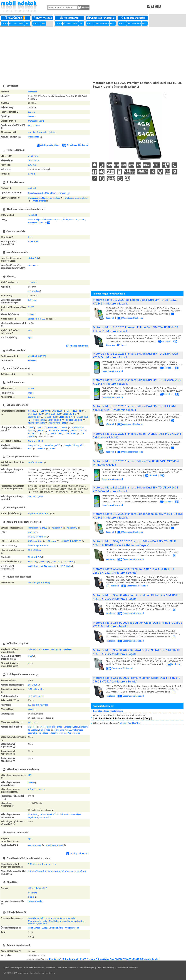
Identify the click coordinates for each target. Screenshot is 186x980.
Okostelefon (34, 137)
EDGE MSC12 (78, 427)
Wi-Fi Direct (34, 566)
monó (31, 388)
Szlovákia (32, 924)
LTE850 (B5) (50, 417)
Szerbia (81, 921)
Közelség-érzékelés (54, 845)
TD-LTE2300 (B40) (36, 423)
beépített (32, 893)
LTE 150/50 (71, 433)
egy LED (32, 722)
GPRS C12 (42, 427)
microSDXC (72, 528)
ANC (30, 448)
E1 (29, 663)
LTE (45, 433)
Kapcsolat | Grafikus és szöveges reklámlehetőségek (70, 968)
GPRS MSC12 (54, 427)
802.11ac (69, 562)
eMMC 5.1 (33, 258)
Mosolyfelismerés (58, 733)
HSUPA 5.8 (54, 430)
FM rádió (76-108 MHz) (39, 583)
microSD (44, 528)
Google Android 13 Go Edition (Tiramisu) (47, 193)
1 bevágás (33, 282)
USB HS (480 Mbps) (37, 537)
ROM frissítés (43, 18)
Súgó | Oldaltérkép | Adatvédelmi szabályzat (117, 968)
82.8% (31, 307)
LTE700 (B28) (55, 420)
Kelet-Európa (34, 928)
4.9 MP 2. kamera (36, 789)
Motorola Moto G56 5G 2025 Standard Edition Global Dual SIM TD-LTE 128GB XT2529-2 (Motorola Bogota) (136, 652)
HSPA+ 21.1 (77, 430)
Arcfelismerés (77, 730)
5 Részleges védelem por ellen (42, 864)
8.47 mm (32, 165)
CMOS (31, 782)
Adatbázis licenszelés (34, 968)
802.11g (44, 562)
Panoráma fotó (62, 730)
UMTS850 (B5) (35, 414)
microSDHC (57, 528)
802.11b (32, 562)
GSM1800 (58, 411)
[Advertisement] (93, 53)
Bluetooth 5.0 (34, 557)
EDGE (65, 427)
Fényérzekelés (35, 845)
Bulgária (32, 918)
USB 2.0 (32, 532)
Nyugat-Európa (72, 928)
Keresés (84, 8)
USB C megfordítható (38, 545)
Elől (30, 775)
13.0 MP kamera (36, 696)
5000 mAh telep (36, 901)
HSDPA (64, 430)
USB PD (78, 541)
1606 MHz (33, 215)
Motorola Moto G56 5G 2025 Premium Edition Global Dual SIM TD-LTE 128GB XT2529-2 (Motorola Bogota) (137, 597)
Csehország (57, 918)
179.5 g (32, 174)
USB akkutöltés (35, 541)
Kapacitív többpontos (38, 513)
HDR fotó (32, 727)
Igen (30, 237)
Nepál (52, 921)
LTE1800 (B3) (34, 417)
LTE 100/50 (56, 433)
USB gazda (51, 541)
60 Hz (31, 330)
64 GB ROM (34, 265)
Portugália (61, 921)
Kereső (5, 24)
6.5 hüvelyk (33, 291)
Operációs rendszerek (101, 18)
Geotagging (56, 649)
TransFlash (33, 528)
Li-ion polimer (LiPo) (38, 888)
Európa (45, 928)
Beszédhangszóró (52, 445)
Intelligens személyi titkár (76, 198)
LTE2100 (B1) (70, 414)
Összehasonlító (17, 24)
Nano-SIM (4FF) (35, 441)
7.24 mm (32, 300)
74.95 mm (33, 156)
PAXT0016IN (34, 125)
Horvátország (44, 918)
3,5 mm (32, 397)
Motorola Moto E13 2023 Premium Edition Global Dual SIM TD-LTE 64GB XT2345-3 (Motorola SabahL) (111, 959)
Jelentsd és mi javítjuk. (130, 723)
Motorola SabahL (36, 121)
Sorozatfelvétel (71, 727)
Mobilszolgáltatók (133, 18)
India (45, 921)
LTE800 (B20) (39, 420)
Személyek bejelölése (38, 733)
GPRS (31, 427)
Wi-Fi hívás (66, 566)
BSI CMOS (33, 685)
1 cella (31, 897)
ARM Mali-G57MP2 (37, 356)
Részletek (164, 341)
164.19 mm (33, 160)
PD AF (31, 709)
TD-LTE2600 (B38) (74, 420)
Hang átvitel (34, 445)
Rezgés (68, 445)
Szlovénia (43, 924)
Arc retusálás (74, 733)
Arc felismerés (39, 201)
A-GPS (46, 649)
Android (32, 188)
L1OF (30, 656)
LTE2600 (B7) (66, 417)
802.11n (56, 562)
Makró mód (45, 730)
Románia (71, 921)
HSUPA (41, 430)
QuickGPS (68, 649)
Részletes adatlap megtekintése (108, 711)
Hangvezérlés (34, 198)
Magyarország (35, 921)
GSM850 (32, 411)
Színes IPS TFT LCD (37, 319)
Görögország (69, 918)
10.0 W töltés (34, 550)
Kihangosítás (78, 445)
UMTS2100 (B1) (74, 411)
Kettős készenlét (36, 462)
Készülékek (16, 18)
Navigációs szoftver (51, 198)
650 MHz (32, 361)
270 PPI (32, 314)
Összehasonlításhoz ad (75, 145)
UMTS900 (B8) (53, 414)
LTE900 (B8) (82, 417)
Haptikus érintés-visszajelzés (41, 132)
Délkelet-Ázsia (57, 928)
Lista (27, 24)
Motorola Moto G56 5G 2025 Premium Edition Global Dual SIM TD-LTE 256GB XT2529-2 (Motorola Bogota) (137, 680)
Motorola (32, 92)
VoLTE (52, 448)
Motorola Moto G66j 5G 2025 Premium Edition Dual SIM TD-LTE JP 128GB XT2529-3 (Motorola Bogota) (134, 571)
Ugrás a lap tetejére (13, 968)
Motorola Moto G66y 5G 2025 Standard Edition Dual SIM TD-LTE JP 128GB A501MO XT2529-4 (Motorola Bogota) (134, 543)
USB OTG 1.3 (67, 541)
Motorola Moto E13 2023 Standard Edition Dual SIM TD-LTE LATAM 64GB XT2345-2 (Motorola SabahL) (134, 408)
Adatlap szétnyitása (48, 145)
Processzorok (70, 18)
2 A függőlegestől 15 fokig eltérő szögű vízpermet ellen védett (57, 871)
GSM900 (45, 411)
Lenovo (31, 112)
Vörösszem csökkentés (52, 727)
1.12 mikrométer (36, 689)
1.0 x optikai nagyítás (38, 705)
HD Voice (41, 448)
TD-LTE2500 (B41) (57, 423)
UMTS (31, 430)
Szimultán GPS (35, 649)
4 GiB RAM (33, 241)
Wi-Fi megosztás (49, 566)
